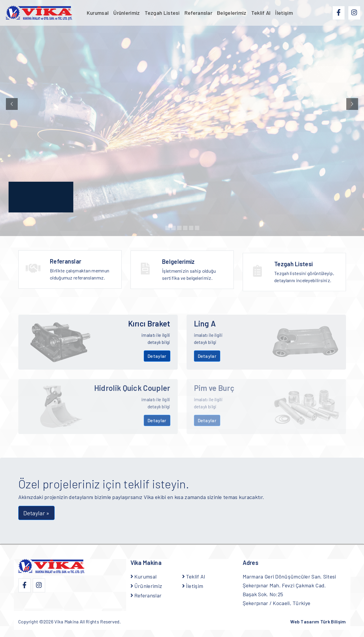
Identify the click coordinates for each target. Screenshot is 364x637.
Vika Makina (66, 621)
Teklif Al (261, 13)
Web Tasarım (318, 621)
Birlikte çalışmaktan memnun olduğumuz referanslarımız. (82, 270)
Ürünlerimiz (126, 13)
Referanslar (198, 13)
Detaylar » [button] (36, 513)
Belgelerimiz (232, 13)
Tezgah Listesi (162, 13)
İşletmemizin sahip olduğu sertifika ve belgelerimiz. (194, 275)
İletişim (284, 13)
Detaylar (157, 356)
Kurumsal (98, 13)
